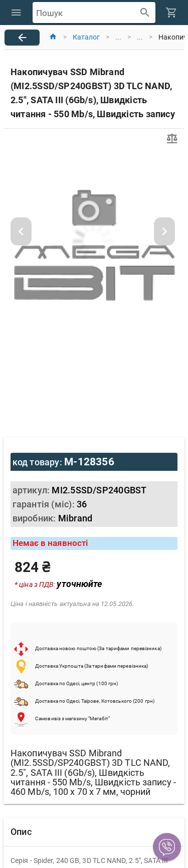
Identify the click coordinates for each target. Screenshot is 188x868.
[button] (167, 847)
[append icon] (145, 13)
